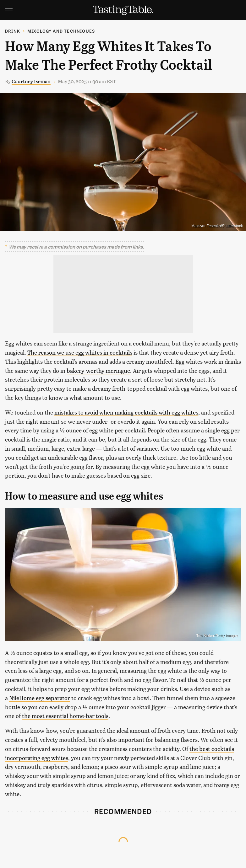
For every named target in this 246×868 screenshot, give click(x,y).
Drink (13, 31)
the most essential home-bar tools (65, 716)
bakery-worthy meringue (98, 370)
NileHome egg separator (40, 698)
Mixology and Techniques (61, 31)
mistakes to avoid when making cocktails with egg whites (126, 412)
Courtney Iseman (31, 81)
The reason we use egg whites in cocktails (80, 352)
